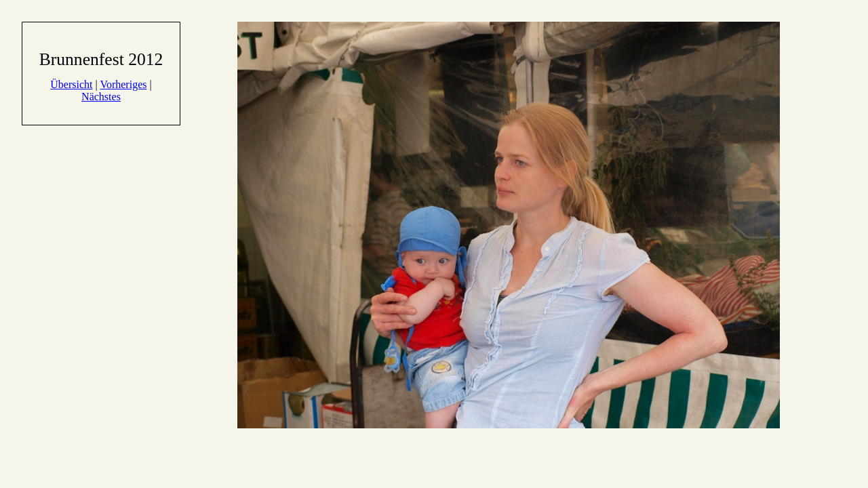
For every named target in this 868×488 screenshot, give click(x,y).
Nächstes (101, 97)
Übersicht (71, 84)
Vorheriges (123, 84)
